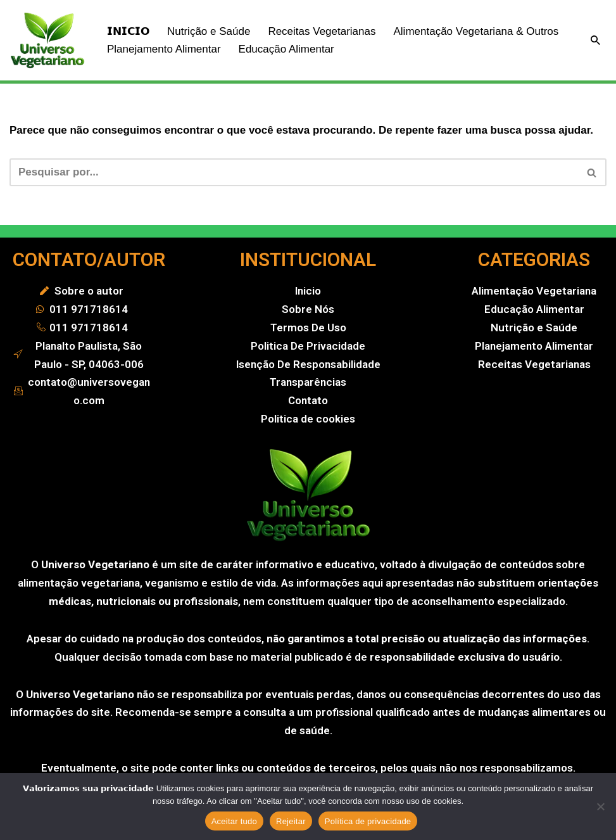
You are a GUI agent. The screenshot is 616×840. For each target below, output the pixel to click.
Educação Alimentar (286, 49)
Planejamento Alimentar (164, 49)
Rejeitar (291, 821)
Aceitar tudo (234, 821)
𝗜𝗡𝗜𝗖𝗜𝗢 (128, 31)
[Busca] (595, 40)
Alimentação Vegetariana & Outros (476, 31)
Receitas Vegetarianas (322, 31)
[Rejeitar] (600, 806)
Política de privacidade (368, 821)
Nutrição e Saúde (209, 31)
